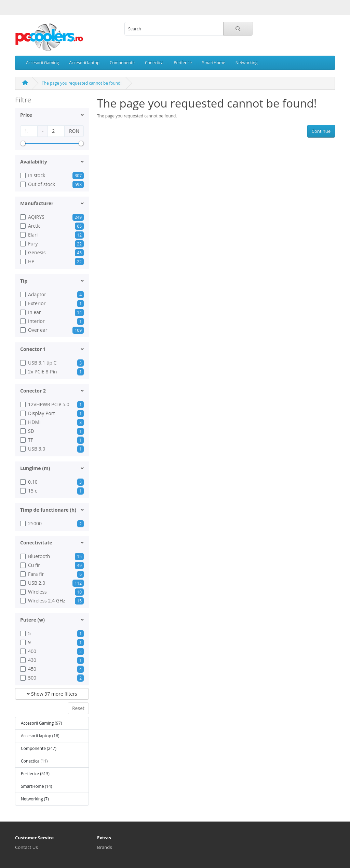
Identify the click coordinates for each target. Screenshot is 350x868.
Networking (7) (35, 799)
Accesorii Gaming (42, 63)
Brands (105, 847)
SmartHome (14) (36, 786)
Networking (247, 63)
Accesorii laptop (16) (40, 736)
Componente (122, 63)
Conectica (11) (34, 761)
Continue (321, 131)
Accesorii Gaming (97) (41, 723)
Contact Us (26, 847)
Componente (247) (39, 748)
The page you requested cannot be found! (82, 83)
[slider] (23, 143)
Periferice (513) (35, 774)
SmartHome (213, 63)
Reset (78, 708)
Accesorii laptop (84, 63)
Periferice (183, 63)
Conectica (154, 63)
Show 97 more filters (52, 694)
